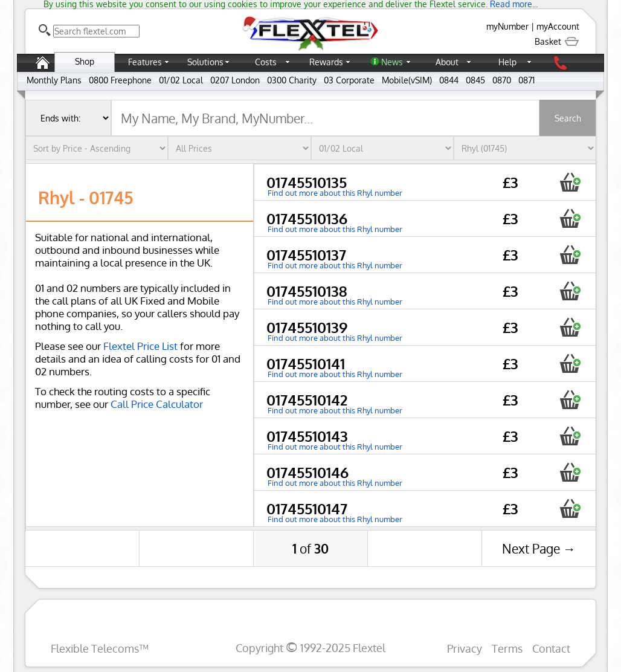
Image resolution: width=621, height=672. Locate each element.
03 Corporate (349, 80)
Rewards (326, 62)
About (447, 62)
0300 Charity (292, 80)
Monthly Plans (54, 80)
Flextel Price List (140, 346)
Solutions (205, 62)
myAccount (558, 26)
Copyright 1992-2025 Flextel (310, 648)
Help (507, 62)
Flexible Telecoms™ (100, 648)
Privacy (465, 648)
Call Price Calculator (157, 404)
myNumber (507, 26)
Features (145, 62)
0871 (526, 80)
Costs (266, 62)
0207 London (235, 80)
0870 (502, 80)
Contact (551, 648)
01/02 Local (181, 80)
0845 (475, 80)
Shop (85, 61)
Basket (557, 41)
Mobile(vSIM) (407, 80)
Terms (507, 648)
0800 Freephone (120, 80)
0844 (449, 80)
